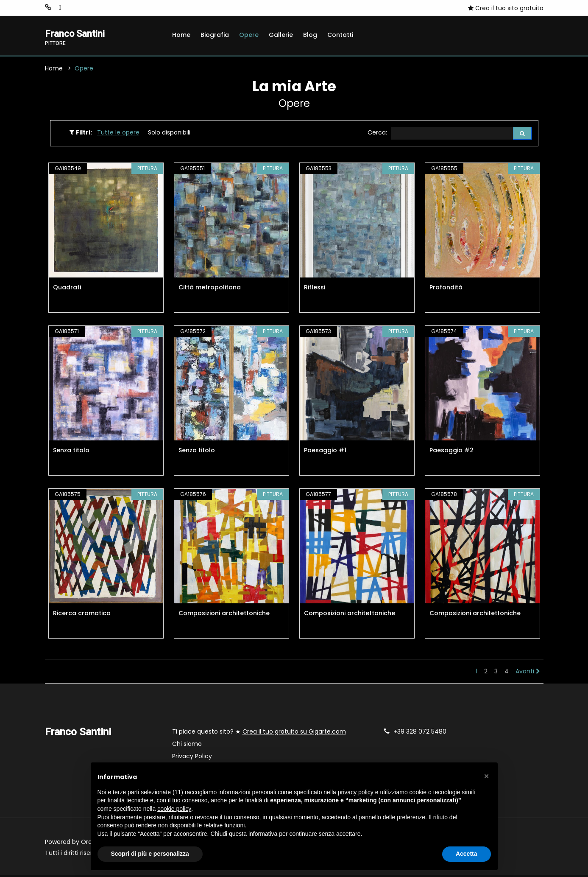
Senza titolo (71, 452)
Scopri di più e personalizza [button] (150, 854)
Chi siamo (187, 745)
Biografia (215, 35)
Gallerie (281, 35)
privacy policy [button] (356, 792)
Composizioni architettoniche (224, 615)
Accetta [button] (467, 854)
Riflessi (315, 289)
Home (181, 35)
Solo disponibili (169, 134)
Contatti (340, 35)
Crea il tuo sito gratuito (506, 8)
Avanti (528, 673)
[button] (487, 776)
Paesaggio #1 (325, 452)
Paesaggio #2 (451, 452)
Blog (310, 35)
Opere (249, 35)
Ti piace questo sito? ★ (259, 733)
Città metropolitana (210, 289)
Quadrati (67, 289)
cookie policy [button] (174, 809)
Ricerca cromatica (82, 615)
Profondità (446, 289)
